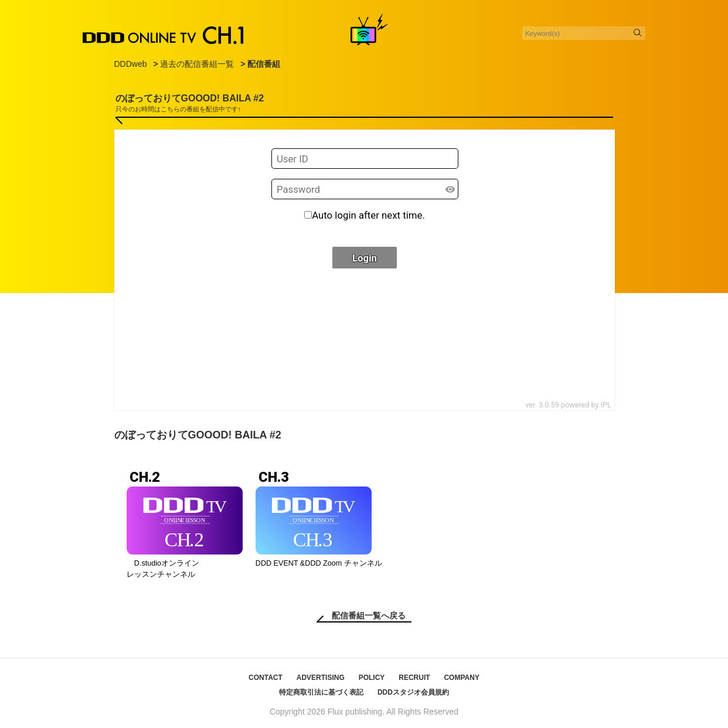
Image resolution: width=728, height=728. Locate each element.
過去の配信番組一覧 (197, 64)
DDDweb (131, 64)
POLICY (372, 678)
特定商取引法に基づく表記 (321, 692)
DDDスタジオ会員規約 (413, 692)
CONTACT (266, 678)
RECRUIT (414, 678)
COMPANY (461, 678)
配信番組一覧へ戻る (369, 615)
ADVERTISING (321, 678)
